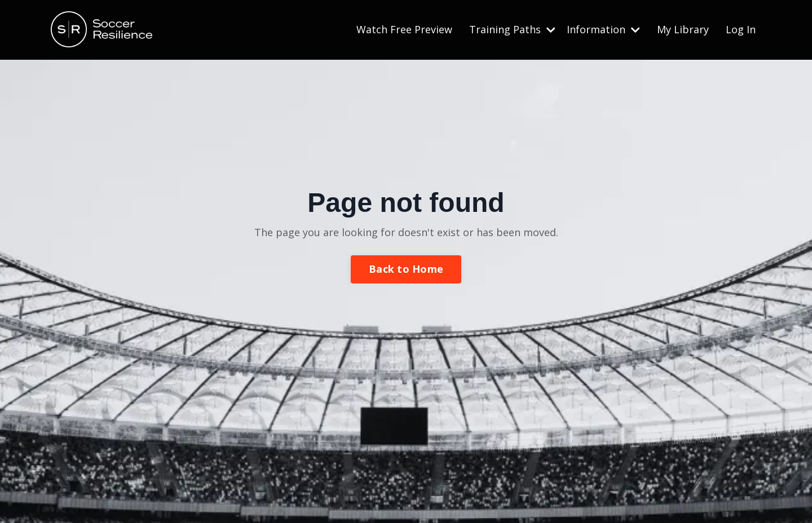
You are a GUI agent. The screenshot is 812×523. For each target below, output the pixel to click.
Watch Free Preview (404, 29)
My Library (683, 29)
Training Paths (512, 29)
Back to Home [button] (406, 269)
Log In (741, 29)
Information (603, 29)
